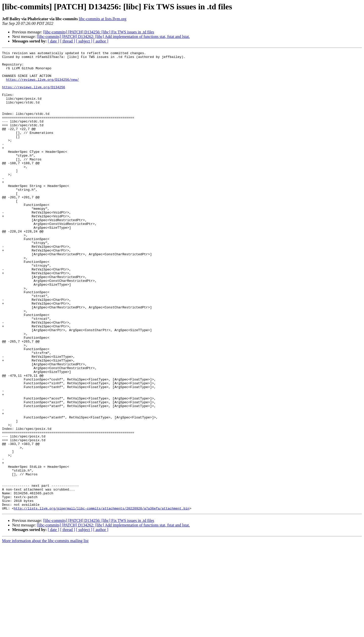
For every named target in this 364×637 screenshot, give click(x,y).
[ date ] (53, 41)
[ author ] (101, 41)
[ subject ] (84, 41)
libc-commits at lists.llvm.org (103, 19)
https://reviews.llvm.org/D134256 (34, 95)
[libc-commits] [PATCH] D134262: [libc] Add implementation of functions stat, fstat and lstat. (113, 37)
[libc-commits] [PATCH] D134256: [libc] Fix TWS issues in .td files (99, 32)
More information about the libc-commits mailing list (45, 633)
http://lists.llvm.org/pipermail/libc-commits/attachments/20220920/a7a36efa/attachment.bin (102, 600)
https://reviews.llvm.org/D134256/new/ (43, 86)
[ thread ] (68, 41)
